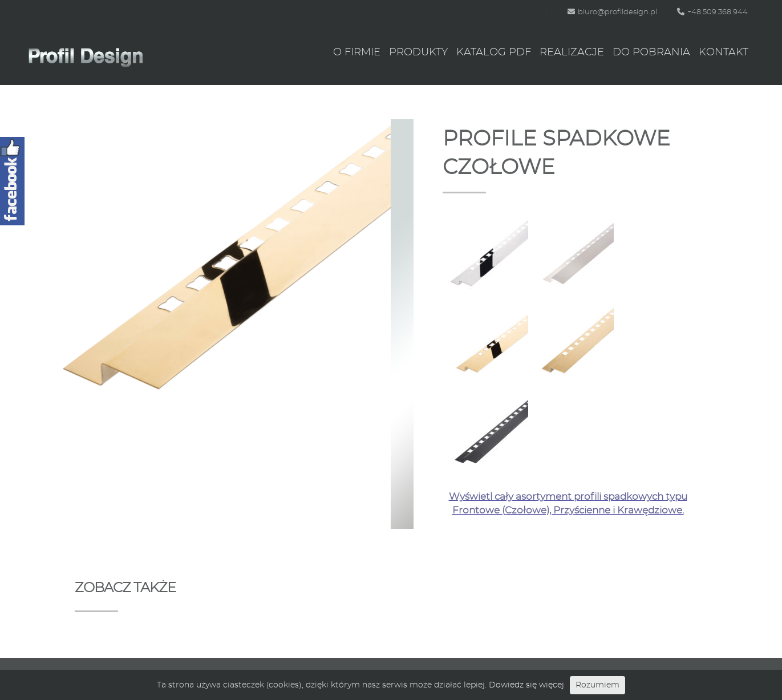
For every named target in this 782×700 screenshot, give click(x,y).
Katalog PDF (494, 52)
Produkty (418, 52)
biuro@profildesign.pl (612, 12)
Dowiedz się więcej (526, 685)
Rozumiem (597, 685)
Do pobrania (651, 52)
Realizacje (572, 52)
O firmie (357, 52)
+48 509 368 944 (712, 12)
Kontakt (724, 52)
